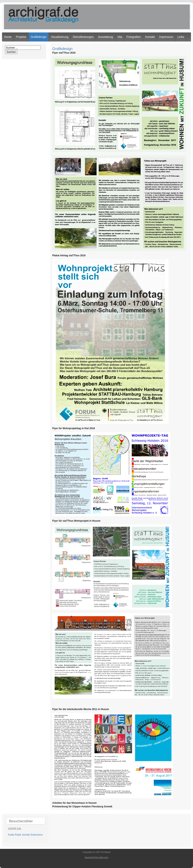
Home (8, 37)
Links (181, 37)
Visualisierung (60, 37)
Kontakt (150, 37)
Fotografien (134, 37)
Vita (120, 37)
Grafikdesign (39, 37)
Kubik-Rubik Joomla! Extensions (25, 835)
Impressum (166, 37)
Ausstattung (106, 37)
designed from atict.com (97, 857)
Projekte (21, 37)
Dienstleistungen (83, 37)
